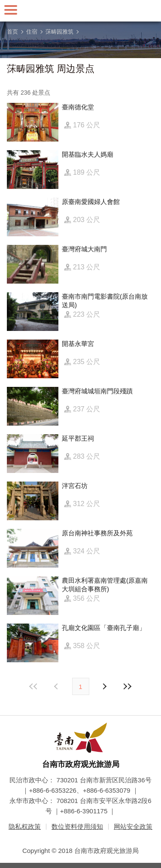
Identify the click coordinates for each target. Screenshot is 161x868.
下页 (57, 686)
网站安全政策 (133, 826)
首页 (12, 32)
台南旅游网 (81, 11)
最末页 (128, 686)
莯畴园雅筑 (59, 32)
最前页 (33, 686)
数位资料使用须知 (77, 826)
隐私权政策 (25, 826)
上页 (104, 686)
